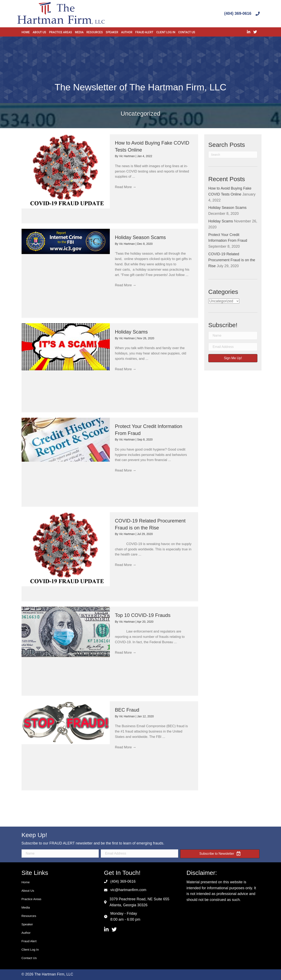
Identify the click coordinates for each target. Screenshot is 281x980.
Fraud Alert (29, 941)
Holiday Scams (131, 332)
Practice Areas (32, 899)
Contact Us (29, 958)
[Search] (233, 155)
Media (26, 907)
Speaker (27, 924)
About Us (28, 891)
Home (26, 882)
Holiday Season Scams (140, 237)
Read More (126, 190)
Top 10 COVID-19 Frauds (143, 615)
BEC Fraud (127, 710)
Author (26, 933)
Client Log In (30, 950)
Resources (29, 916)
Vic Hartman (127, 156)
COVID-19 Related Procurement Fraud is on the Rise (232, 260)
